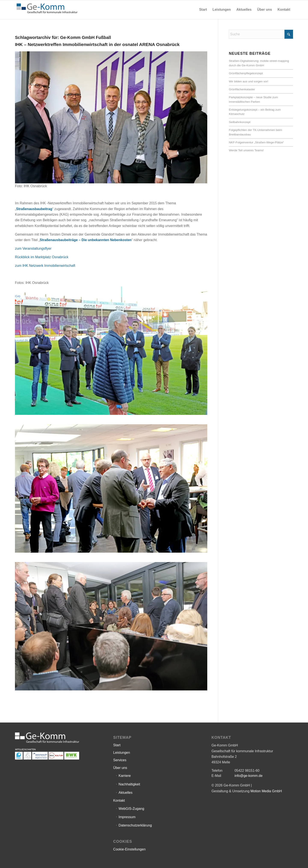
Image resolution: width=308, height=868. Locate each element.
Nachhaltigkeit (129, 784)
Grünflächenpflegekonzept (246, 73)
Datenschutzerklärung (135, 825)
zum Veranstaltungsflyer (33, 249)
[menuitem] (203, 10)
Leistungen (121, 753)
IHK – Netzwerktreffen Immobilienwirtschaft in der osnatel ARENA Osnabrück (97, 44)
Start (117, 745)
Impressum (127, 817)
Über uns (120, 768)
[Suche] (261, 34)
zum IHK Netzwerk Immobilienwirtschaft (45, 266)
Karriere (125, 776)
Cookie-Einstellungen (129, 849)
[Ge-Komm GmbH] (47, 10)
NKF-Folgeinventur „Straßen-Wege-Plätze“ (256, 142)
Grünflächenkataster (242, 89)
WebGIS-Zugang (131, 809)
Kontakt (119, 800)
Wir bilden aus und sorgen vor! (249, 81)
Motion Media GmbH (266, 791)
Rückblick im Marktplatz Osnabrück (42, 257)
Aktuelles (125, 793)
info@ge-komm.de (248, 776)
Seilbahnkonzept (240, 122)
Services (120, 760)
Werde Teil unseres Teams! (246, 150)
